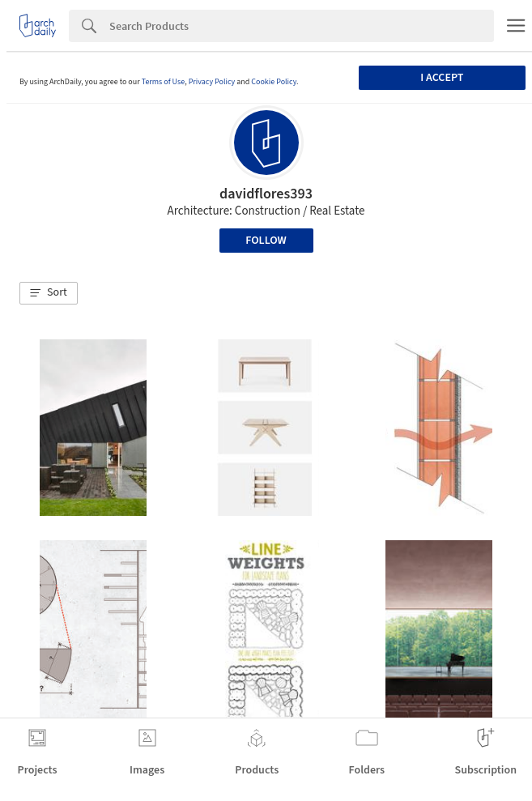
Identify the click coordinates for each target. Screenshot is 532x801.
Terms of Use (164, 82)
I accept (442, 78)
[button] (49, 293)
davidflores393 (266, 194)
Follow (266, 241)
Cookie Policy (274, 82)
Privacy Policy (212, 82)
